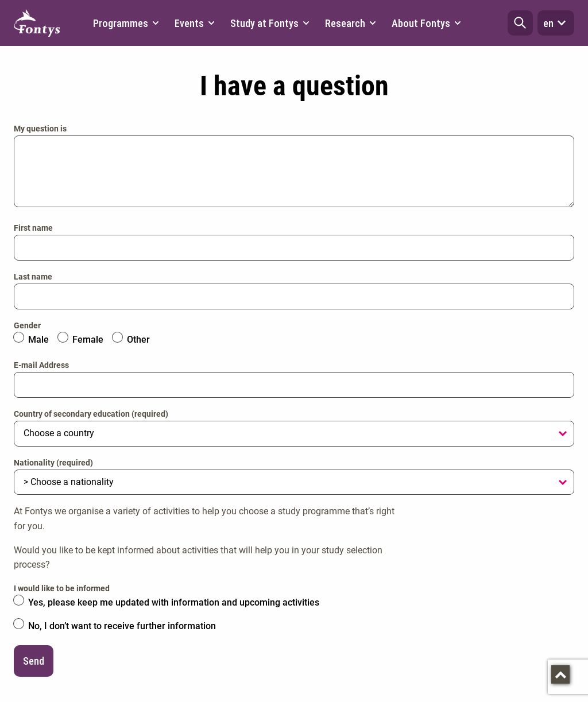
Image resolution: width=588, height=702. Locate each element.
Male (38, 340)
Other (138, 340)
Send (34, 661)
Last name (33, 277)
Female (88, 340)
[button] (520, 23)
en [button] (556, 23)
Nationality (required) (53, 463)
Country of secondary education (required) (91, 414)
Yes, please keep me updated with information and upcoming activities (174, 602)
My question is (40, 129)
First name (33, 228)
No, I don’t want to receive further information (122, 626)
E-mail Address (41, 365)
